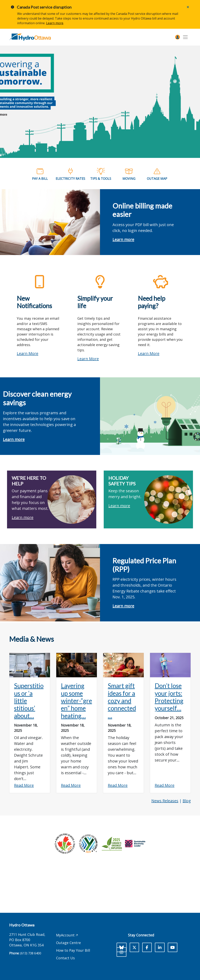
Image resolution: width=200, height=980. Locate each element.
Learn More (28, 353)
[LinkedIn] (160, 947)
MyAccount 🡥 (67, 935)
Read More (24, 785)
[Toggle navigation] (185, 37)
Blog (187, 801)
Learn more (55, 23)
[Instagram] (121, 952)
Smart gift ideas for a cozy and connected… (122, 701)
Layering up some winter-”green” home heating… (76, 701)
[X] (134, 947)
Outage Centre (68, 943)
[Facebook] (147, 947)
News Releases (165, 801)
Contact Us (65, 958)
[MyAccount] (178, 37)
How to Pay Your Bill (73, 950)
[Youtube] (173, 947)
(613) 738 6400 (31, 953)
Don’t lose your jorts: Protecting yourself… (169, 697)
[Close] (188, 7)
